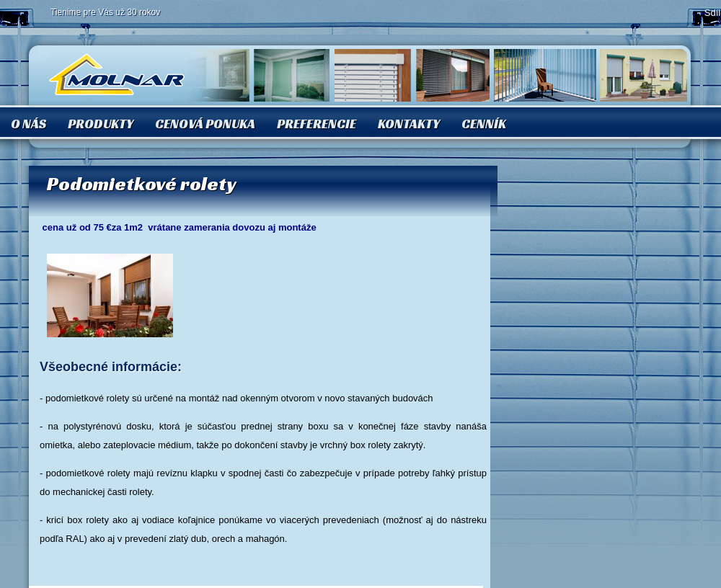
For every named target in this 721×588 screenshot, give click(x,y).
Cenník (484, 124)
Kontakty (409, 124)
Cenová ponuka (205, 124)
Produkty (101, 124)
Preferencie (317, 124)
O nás (28, 124)
